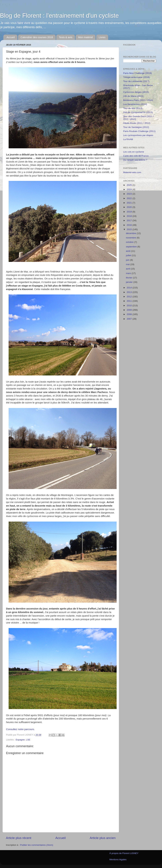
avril (128, 269)
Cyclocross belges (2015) (136, 92)
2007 (130, 319)
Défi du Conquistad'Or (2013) (138, 112)
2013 (130, 292)
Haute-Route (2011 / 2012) (137, 123)
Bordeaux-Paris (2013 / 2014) (138, 100)
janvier (130, 282)
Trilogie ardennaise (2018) (136, 77)
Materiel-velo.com (132, 172)
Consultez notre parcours (20, 729)
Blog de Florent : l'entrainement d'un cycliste (59, 16)
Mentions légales (118, 859)
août (128, 251)
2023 (130, 194)
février (129, 278)
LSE (28, 740)
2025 (130, 185)
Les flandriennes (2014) (135, 104)
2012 (130, 297)
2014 (130, 288)
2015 (130, 229)
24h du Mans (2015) (133, 96)
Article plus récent (19, 838)
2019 (130, 212)
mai (128, 264)
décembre (131, 233)
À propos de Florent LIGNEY (124, 853)
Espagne (20, 740)
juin (128, 260)
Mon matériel (85, 37)
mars (129, 273)
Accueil (11, 37)
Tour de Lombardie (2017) (136, 81)
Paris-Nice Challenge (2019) (138, 73)
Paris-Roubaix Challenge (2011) (139, 131)
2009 (130, 310)
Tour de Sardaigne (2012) (136, 127)
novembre (131, 238)
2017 (130, 220)
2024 (130, 189)
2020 (130, 207)
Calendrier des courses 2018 (37, 37)
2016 (130, 225)
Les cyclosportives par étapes (138, 135)
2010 (130, 306)
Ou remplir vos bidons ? (135, 160)
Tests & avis (65, 37)
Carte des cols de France (136, 156)
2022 (130, 198)
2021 (130, 203)
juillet (129, 255)
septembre (132, 247)
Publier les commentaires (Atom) (37, 845)
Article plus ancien (103, 838)
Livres (102, 37)
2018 (130, 216)
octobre (130, 242)
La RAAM (128, 139)
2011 (130, 301)
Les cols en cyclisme (134, 152)
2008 (130, 314)
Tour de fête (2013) (133, 108)
